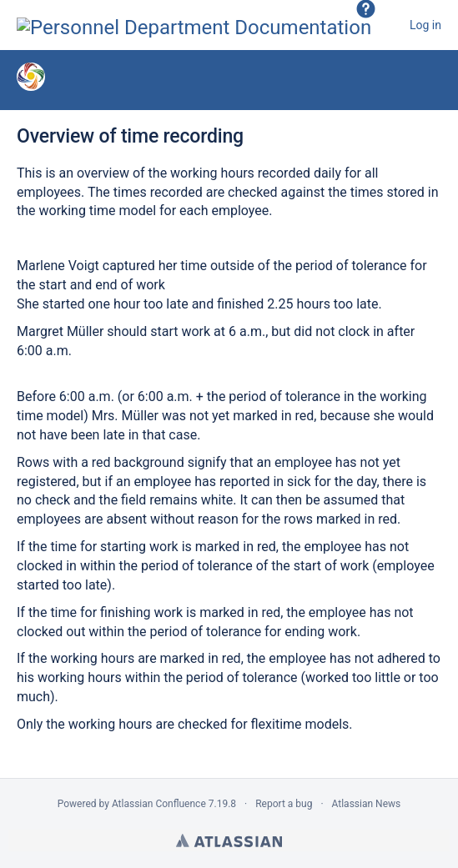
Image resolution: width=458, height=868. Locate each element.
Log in (425, 25)
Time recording (167, 79)
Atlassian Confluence (159, 804)
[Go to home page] (194, 25)
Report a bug (284, 804)
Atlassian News (367, 804)
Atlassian (229, 840)
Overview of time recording (130, 136)
